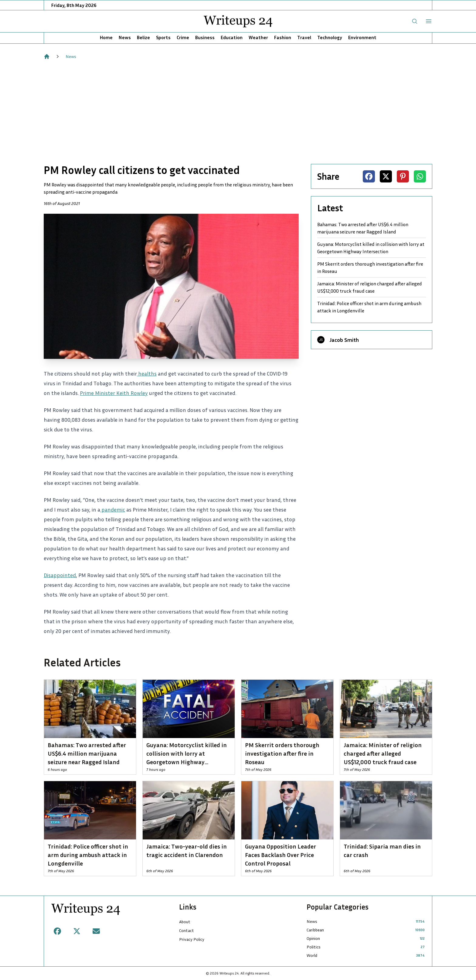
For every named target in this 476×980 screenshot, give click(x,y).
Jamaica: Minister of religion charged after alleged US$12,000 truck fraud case (370, 287)
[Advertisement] (238, 112)
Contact (187, 930)
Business (205, 37)
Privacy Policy (192, 939)
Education (232, 37)
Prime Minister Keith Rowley (114, 393)
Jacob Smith (344, 340)
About (185, 922)
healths (147, 373)
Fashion (283, 37)
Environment (362, 37)
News (125, 37)
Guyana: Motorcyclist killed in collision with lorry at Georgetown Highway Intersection (371, 248)
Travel (304, 37)
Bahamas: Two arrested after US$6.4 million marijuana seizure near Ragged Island (363, 228)
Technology (330, 37)
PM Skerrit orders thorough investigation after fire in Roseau (370, 267)
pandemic (113, 509)
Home (106, 37)
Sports (163, 37)
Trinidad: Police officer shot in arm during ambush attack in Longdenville (369, 307)
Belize (143, 37)
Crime (183, 37)
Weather (258, 37)
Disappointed (60, 575)
